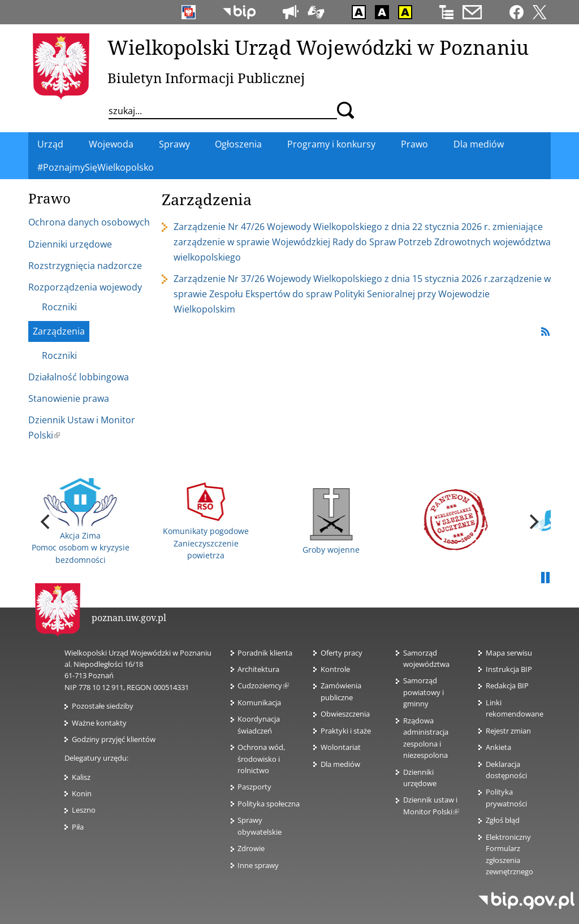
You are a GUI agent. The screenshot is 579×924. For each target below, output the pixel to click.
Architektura (258, 669)
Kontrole (335, 669)
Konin (82, 793)
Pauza (545, 578)
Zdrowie (251, 848)
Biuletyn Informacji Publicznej (206, 78)
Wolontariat (341, 747)
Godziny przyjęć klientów (114, 739)
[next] (533, 522)
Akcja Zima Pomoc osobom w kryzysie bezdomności (81, 522)
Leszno (84, 810)
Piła (78, 827)
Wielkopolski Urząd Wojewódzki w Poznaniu (318, 47)
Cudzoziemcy (263, 686)
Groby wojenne (331, 522)
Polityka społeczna (269, 804)
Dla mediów (340, 764)
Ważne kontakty (99, 723)
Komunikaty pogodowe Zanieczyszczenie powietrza (206, 521)
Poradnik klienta (265, 653)
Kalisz (81, 777)
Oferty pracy (342, 653)
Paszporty (254, 787)
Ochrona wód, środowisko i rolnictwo (261, 759)
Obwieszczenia (345, 714)
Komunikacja (259, 702)
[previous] (46, 522)
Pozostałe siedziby (103, 706)
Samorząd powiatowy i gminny (424, 692)
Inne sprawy (258, 865)
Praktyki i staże (346, 731)
